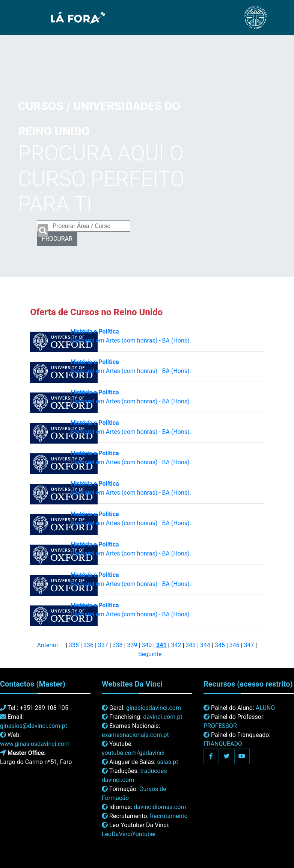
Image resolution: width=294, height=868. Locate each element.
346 (234, 645)
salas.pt (167, 762)
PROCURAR (57, 239)
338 (118, 645)
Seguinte (150, 654)
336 (88, 645)
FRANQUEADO (223, 744)
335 (74, 645)
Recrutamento (169, 816)
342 (176, 645)
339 (132, 645)
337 (103, 645)
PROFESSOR (220, 726)
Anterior (48, 645)
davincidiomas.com (160, 807)
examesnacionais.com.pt (135, 735)
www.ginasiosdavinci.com (35, 744)
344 (205, 645)
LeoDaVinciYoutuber (129, 834)
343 (191, 645)
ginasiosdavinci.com (154, 708)
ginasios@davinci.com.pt (34, 726)
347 (249, 645)
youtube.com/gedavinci (133, 753)
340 (147, 645)
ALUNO (265, 708)
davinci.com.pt (163, 717)
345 (220, 645)
